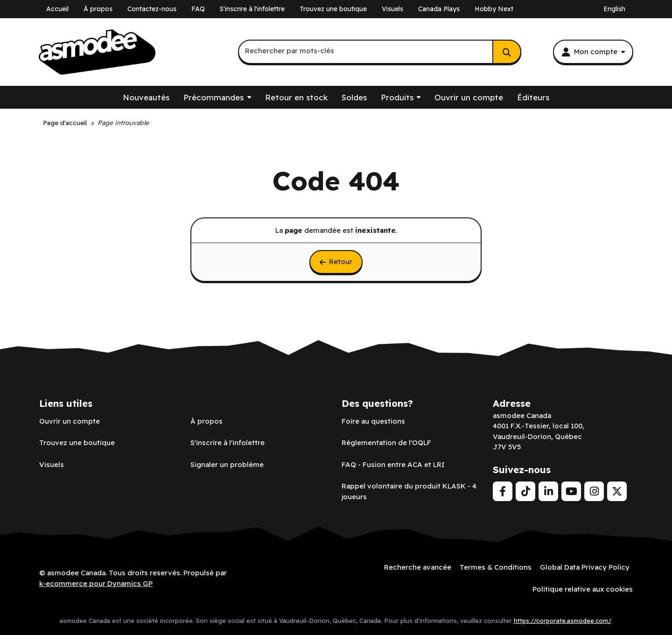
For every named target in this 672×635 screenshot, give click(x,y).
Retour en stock (296, 97)
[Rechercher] (507, 52)
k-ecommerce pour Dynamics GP (96, 583)
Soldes (354, 97)
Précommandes (213, 97)
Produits (397, 97)
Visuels (392, 9)
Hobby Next (494, 9)
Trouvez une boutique (333, 9)
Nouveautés (146, 97)
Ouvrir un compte (469, 97)
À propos (98, 9)
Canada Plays (439, 9)
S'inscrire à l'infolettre (252, 9)
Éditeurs (533, 97)
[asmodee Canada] (97, 52)
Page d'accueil (65, 122)
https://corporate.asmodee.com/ (563, 621)
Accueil (57, 9)
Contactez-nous (152, 9)
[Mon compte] (593, 52)
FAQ (198, 9)
